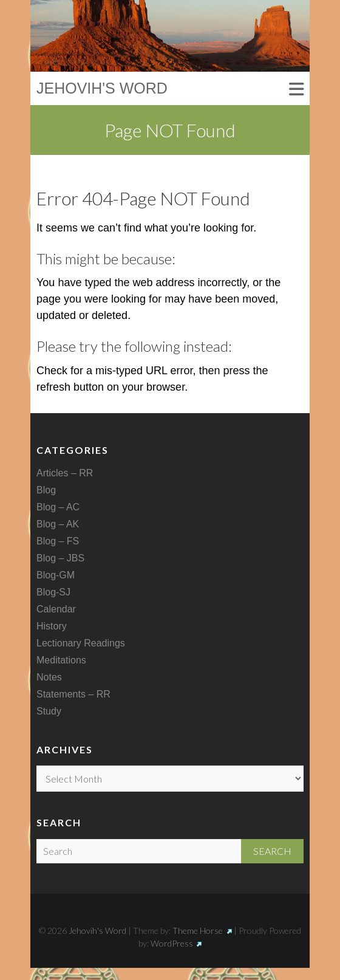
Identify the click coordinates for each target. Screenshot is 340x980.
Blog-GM (56, 575)
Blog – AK (58, 524)
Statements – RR (73, 694)
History (52, 626)
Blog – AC (58, 507)
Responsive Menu (296, 90)
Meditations (61, 660)
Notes (49, 677)
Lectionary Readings (81, 643)
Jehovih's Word (102, 88)
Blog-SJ (53, 592)
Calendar (56, 609)
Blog (46, 490)
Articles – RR (65, 473)
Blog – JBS (60, 558)
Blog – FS (58, 541)
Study (49, 711)
